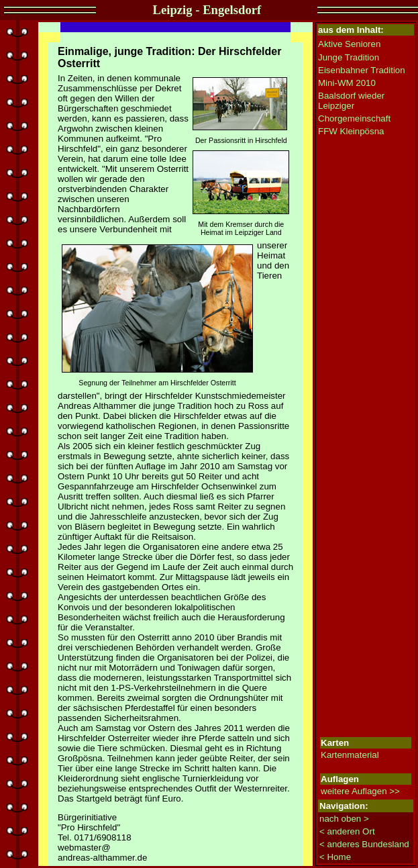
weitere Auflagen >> (360, 791)
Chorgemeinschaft (354, 118)
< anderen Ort (347, 831)
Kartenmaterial (350, 755)
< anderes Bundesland (364, 844)
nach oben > (344, 819)
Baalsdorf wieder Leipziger (351, 101)
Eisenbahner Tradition (362, 70)
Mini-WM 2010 (347, 83)
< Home (335, 857)
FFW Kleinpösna (351, 131)
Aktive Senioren (349, 44)
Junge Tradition (349, 57)
